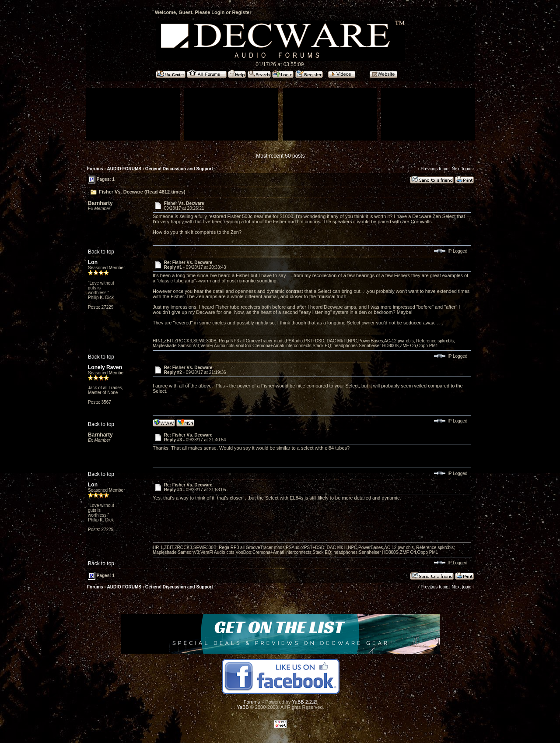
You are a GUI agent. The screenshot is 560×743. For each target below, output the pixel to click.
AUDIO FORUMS (124, 169)
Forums (95, 169)
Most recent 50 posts (280, 156)
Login (218, 12)
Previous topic (434, 169)
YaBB (243, 707)
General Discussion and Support (179, 169)
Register (241, 12)
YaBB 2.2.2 (304, 702)
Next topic (461, 169)
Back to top (101, 252)
